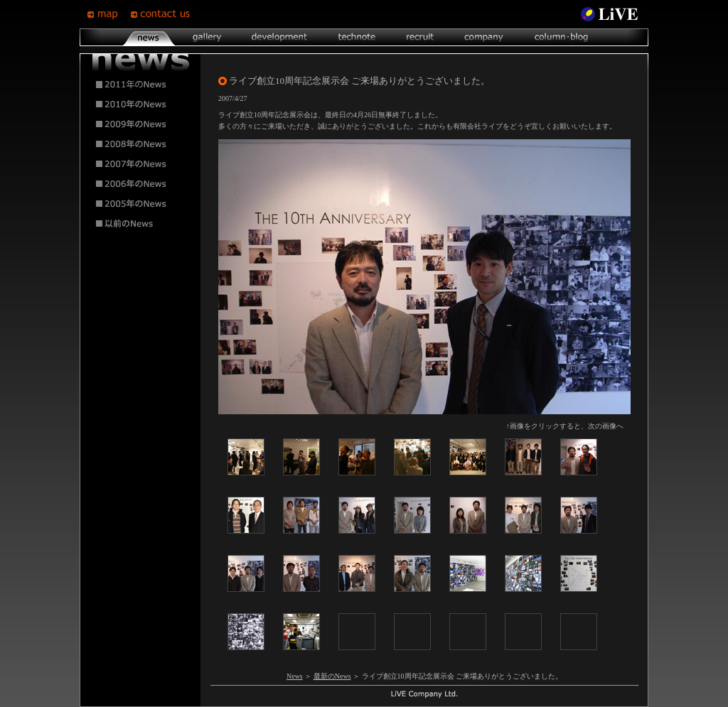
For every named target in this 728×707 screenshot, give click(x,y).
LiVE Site (609, 14)
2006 (141, 184)
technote (356, 37)
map (108, 14)
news (149, 37)
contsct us (162, 14)
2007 (141, 164)
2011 (141, 85)
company (483, 37)
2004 (141, 224)
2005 (141, 204)
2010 (141, 104)
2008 (141, 144)
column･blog (560, 37)
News (295, 676)
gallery (207, 37)
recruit (420, 37)
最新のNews (332, 676)
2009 (141, 124)
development (279, 37)
